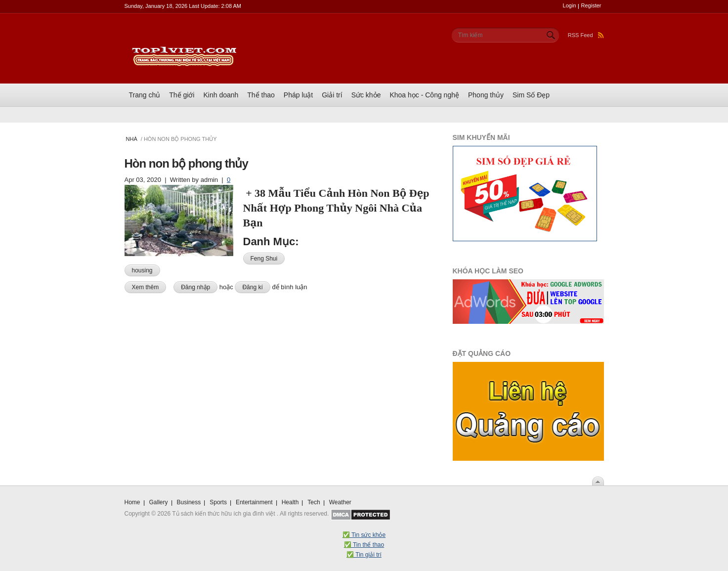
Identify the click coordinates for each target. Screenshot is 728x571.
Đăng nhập (195, 287)
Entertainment (254, 502)
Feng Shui (264, 259)
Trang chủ (145, 95)
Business (189, 502)
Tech (314, 502)
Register (591, 5)
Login (570, 5)
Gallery (159, 502)
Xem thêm (149, 286)
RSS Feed (586, 35)
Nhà (132, 139)
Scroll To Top (598, 481)
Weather (340, 502)
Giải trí (332, 95)
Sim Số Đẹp (531, 95)
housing (142, 270)
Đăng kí (252, 287)
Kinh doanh (221, 95)
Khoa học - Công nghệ (424, 95)
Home (132, 502)
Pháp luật (298, 95)
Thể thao (261, 95)
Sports (218, 502)
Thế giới (182, 95)
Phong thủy (486, 95)
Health (290, 502)
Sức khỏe (366, 95)
